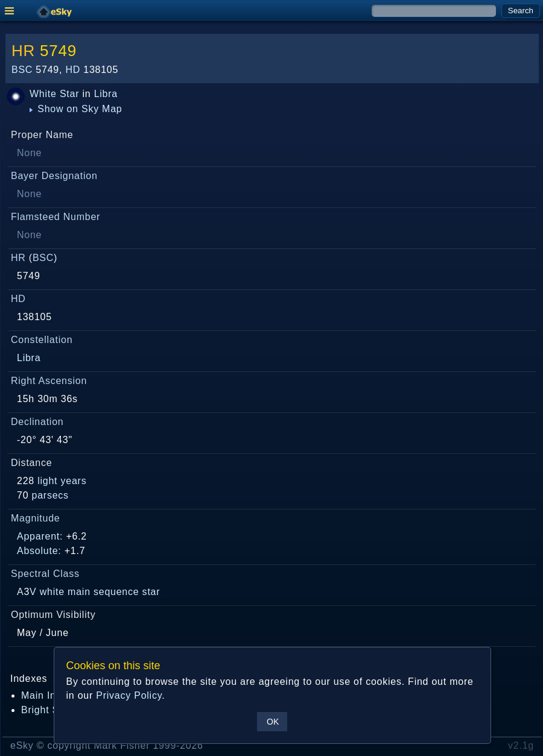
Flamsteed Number (56, 217)
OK (273, 722)
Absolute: (39, 551)
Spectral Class (45, 574)
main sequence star (114, 592)
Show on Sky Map (76, 109)
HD (73, 70)
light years (62, 481)
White (43, 94)
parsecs (50, 495)
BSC (22, 70)
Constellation (42, 340)
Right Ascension (49, 381)
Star (69, 94)
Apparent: (40, 536)
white (52, 592)
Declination (37, 422)
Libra (106, 94)
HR (23, 51)
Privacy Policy (129, 695)
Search (521, 11)
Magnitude (36, 518)
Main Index (47, 695)
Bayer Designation (54, 176)
